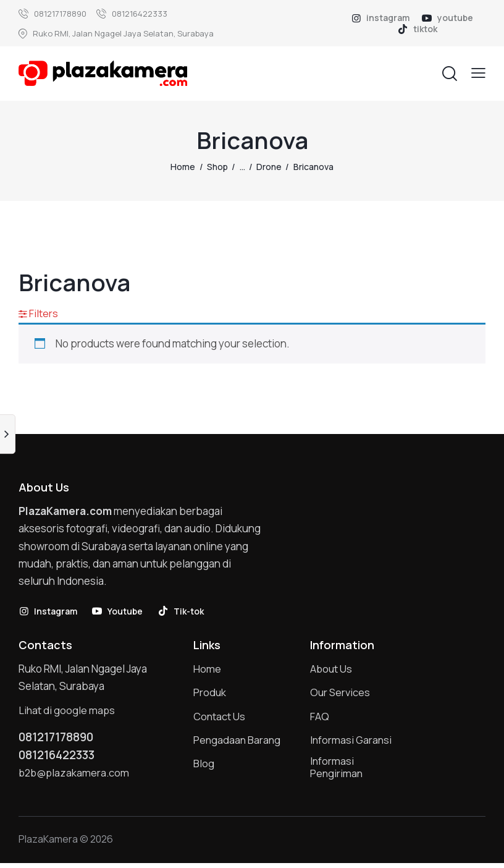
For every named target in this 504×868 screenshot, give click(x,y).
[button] (478, 73)
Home (183, 167)
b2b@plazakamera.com (75, 776)
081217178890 (60, 739)
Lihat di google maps (67, 711)
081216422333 (60, 757)
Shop (217, 167)
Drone (269, 167)
